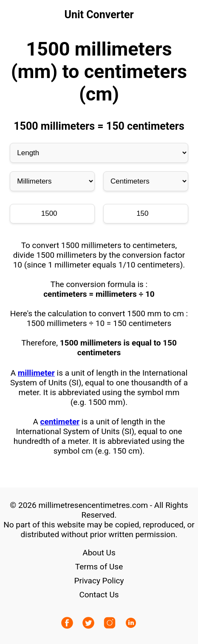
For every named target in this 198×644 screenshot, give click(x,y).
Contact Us (99, 595)
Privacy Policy (99, 581)
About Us (99, 553)
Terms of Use (99, 567)
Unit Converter (99, 15)
